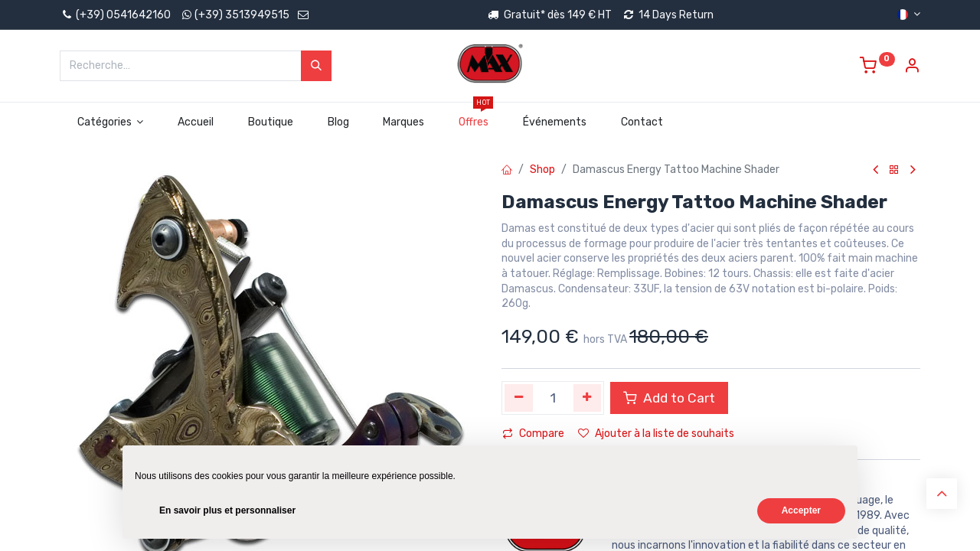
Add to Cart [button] (669, 398)
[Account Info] (912, 68)
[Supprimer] (519, 398)
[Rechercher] (316, 66)
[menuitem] (196, 122)
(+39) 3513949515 (242, 15)
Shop (542, 170)
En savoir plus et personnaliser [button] (227, 510)
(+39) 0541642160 (115, 15)
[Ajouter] (588, 398)
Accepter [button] (801, 510)
